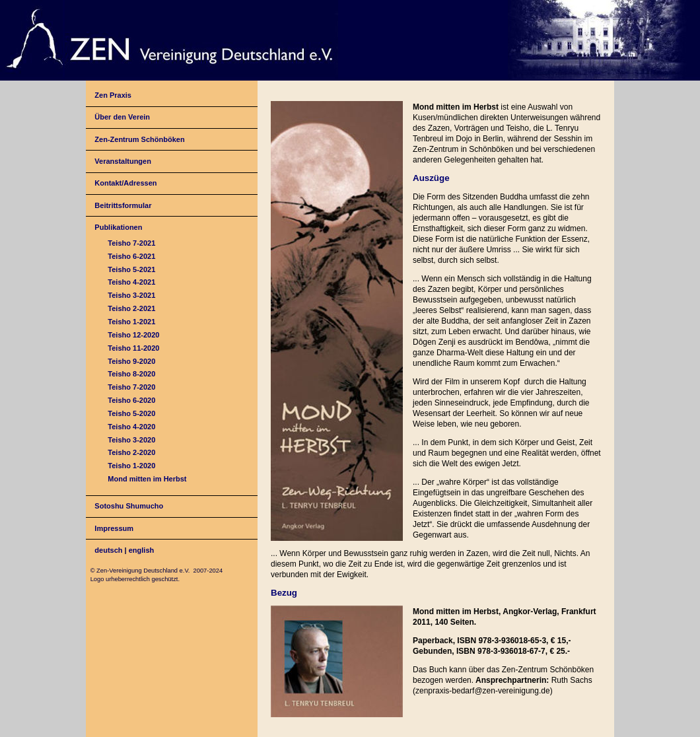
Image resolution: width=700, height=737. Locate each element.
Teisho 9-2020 (131, 361)
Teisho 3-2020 (131, 440)
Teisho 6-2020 (131, 400)
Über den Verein (122, 117)
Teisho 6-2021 (131, 256)
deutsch (108, 550)
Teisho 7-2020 (131, 387)
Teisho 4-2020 (131, 427)
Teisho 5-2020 (131, 413)
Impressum (114, 528)
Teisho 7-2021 (131, 243)
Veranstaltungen (123, 161)
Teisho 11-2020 (133, 348)
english (142, 550)
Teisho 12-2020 (133, 335)
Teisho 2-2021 (131, 308)
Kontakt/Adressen (125, 183)
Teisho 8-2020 (131, 374)
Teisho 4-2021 (131, 282)
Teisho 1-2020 (131, 466)
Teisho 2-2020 (131, 452)
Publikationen (118, 227)
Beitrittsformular (123, 205)
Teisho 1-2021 (131, 322)
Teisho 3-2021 (131, 295)
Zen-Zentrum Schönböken (139, 139)
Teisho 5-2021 (131, 269)
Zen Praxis (113, 95)
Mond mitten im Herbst (147, 479)
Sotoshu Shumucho (129, 506)
